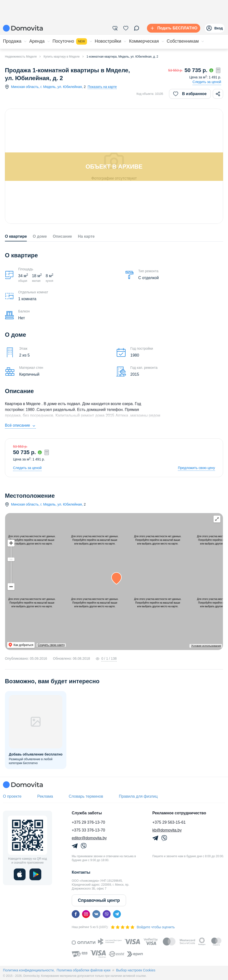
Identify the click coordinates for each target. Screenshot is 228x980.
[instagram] (86, 914)
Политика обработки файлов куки (83, 970)
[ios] (20, 874)
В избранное (190, 94)
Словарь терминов (86, 796)
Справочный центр (99, 900)
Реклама (45, 796)
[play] (35, 874)
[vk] (96, 914)
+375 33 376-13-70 (88, 830)
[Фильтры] (115, 28)
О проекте (12, 796)
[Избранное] (126, 28)
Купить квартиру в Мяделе (62, 57)
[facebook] (76, 914)
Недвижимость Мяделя (21, 57)
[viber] (107, 914)
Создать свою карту (66, 645)
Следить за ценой (207, 82)
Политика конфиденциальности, (29, 970)
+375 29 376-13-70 (88, 822)
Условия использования (206, 646)
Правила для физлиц (138, 796)
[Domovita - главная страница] (23, 28)
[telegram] (117, 914)
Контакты (81, 872)
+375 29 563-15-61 (169, 822)
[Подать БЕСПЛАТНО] (173, 28)
